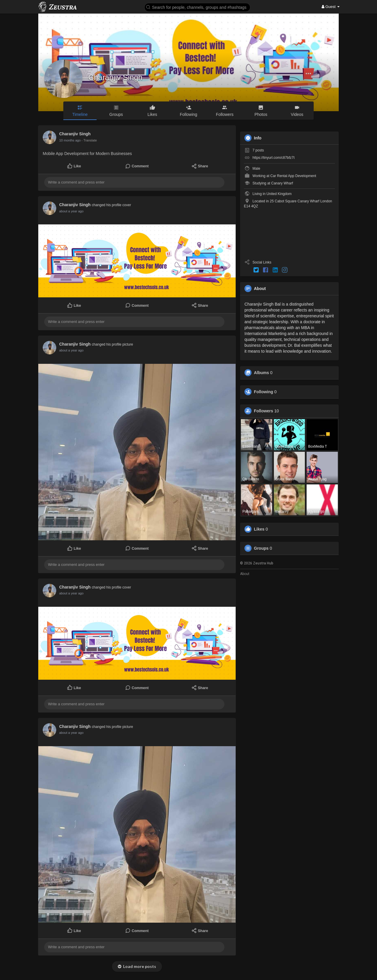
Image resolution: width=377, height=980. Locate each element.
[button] (197, 7)
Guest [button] (331, 7)
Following (263, 392)
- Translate (89, 140)
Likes (259, 529)
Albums (261, 373)
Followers (263, 411)
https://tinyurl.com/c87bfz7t (273, 158)
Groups (261, 548)
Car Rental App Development (293, 176)
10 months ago (70, 140)
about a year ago (71, 211)
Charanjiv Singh (115, 77)
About (245, 574)
